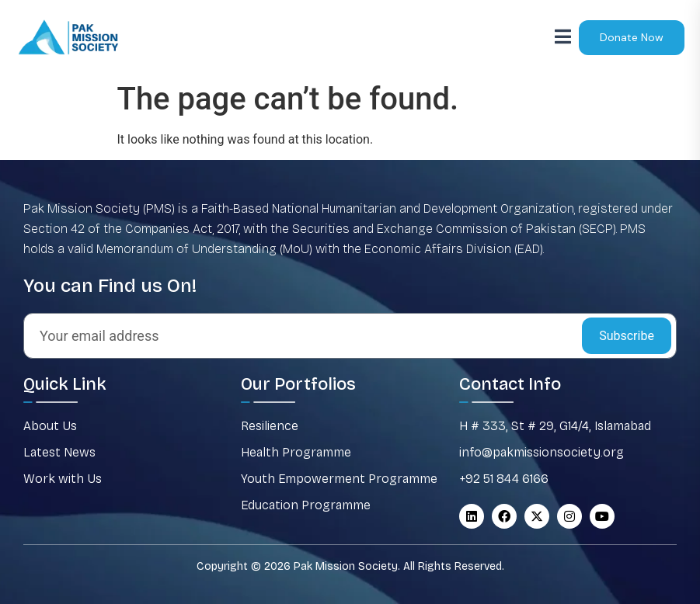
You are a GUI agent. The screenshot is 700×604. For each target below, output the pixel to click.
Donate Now (632, 37)
